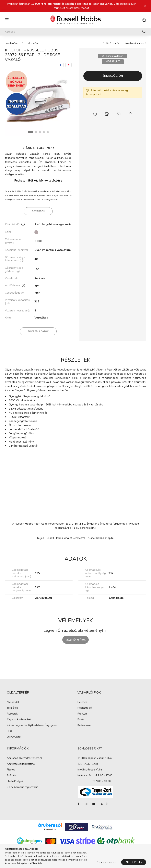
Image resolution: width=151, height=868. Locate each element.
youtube (94, 804)
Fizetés (11, 770)
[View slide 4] (44, 132)
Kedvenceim (84, 726)
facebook (78, 804)
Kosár (81, 720)
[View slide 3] (40, 132)
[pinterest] (69, 65)
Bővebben (38, 211)
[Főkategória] (12, 43)
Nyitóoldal (13, 702)
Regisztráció (85, 708)
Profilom (82, 714)
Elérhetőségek (15, 781)
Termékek (12, 708)
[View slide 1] (30, 132)
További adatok (38, 331)
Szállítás (12, 776)
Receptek (12, 714)
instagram (86, 804)
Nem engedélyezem (107, 862)
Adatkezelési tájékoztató (21, 764)
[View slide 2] (36, 132)
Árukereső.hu (50, 829)
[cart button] (144, 20)
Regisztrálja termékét (19, 720)
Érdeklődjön (113, 76)
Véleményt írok (75, 640)
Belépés (82, 702)
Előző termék (112, 43)
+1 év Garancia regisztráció (23, 787)
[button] (95, 114)
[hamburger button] (7, 20)
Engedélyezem (134, 862)
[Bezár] (145, 6)
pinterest (102, 804)
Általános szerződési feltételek (25, 758)
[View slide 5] (48, 132)
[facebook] (61, 65)
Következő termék (134, 43)
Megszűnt (33, 43)
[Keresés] (75, 32)
